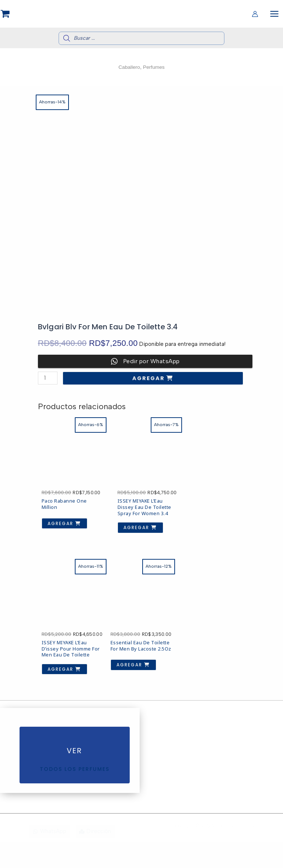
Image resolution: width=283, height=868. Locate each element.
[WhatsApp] (50, 858)
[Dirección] (95, 858)
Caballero (129, 68)
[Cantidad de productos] (48, 379)
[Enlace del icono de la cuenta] (255, 14)
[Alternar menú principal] (274, 14)
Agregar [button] (61, 522)
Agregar (149, 379)
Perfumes (154, 68)
